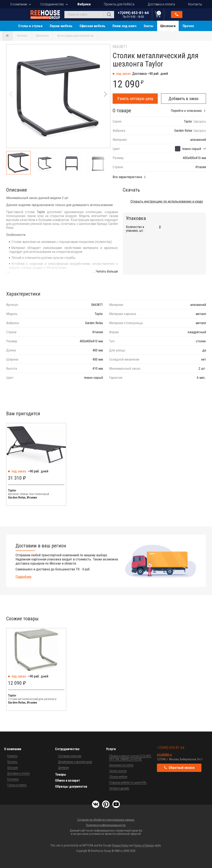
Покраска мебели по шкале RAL (128, 782)
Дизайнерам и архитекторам (75, 762)
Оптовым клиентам (70, 756)
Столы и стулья (30, 26)
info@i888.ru (164, 755)
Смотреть (200, 121)
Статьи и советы (17, 785)
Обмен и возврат (67, 780)
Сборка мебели (118, 777)
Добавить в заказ (184, 99)
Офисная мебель (92, 26)
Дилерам (63, 768)
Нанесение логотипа (121, 765)
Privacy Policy (120, 845)
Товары (61, 774)
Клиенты (12, 756)
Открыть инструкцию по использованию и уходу (167, 201)
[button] (105, 94)
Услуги (111, 749)
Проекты (12, 762)
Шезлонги (168, 26)
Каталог (22, 36)
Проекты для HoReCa (119, 4)
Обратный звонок (177, 14)
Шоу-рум (13, 768)
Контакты (195, 4)
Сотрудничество (52, 4)
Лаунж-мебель (61, 26)
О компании (19, 4)
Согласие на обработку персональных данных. (106, 820)
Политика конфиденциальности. (106, 825)
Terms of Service (144, 845)
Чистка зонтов (118, 771)
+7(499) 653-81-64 (133, 14)
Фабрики (84, 4)
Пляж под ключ (124, 26)
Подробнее (23, 577)
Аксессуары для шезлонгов (75, 36)
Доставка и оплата (161, 4)
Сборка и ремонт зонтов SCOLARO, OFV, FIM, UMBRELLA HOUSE (130, 758)
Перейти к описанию (186, 111)
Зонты (148, 26)
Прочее (188, 26)
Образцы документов (71, 787)
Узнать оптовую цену (135, 99)
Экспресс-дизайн (119, 788)
